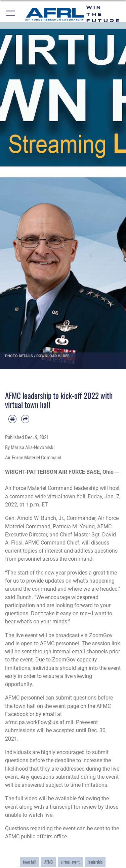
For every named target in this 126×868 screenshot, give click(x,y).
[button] (11, 14)
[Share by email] (25, 419)
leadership (95, 862)
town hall (30, 862)
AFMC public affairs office (36, 836)
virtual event (70, 862)
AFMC (49, 862)
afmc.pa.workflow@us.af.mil (39, 722)
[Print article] (12, 419)
